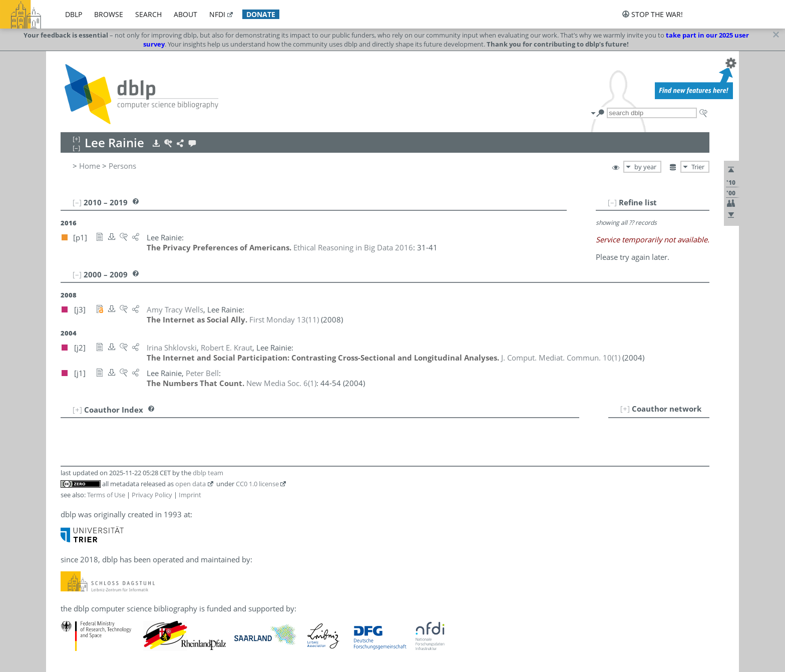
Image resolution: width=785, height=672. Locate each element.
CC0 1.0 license (257, 484)
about (185, 14)
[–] (612, 202)
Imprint (190, 495)
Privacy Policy (152, 495)
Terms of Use (106, 495)
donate (261, 14)
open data (190, 484)
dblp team (208, 473)
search (148, 14)
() (284, 319)
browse (109, 14)
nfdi (217, 14)
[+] (625, 409)
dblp (74, 14)
